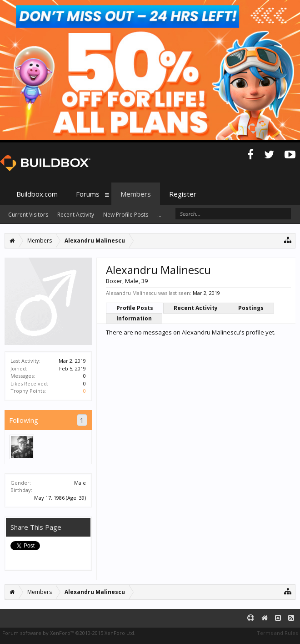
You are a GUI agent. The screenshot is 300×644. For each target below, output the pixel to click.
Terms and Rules (277, 633)
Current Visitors (28, 215)
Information (134, 318)
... (159, 215)
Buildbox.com (37, 194)
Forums (88, 194)
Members (136, 194)
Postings (251, 308)
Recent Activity (196, 308)
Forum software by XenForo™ (69, 633)
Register (183, 194)
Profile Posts (135, 308)
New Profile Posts (126, 215)
